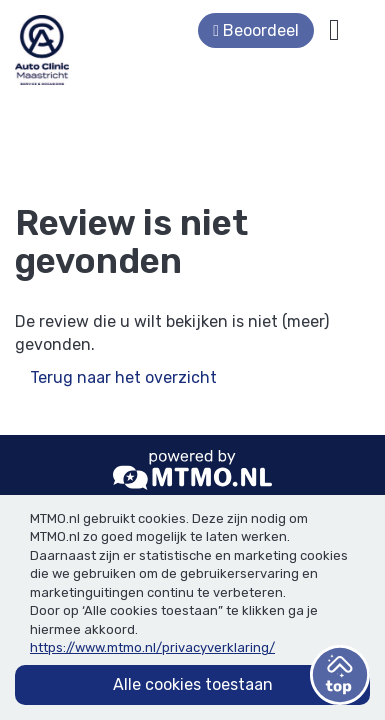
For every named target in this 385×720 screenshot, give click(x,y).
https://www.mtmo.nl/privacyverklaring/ (152, 647)
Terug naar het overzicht (123, 377)
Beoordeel (286, 30)
